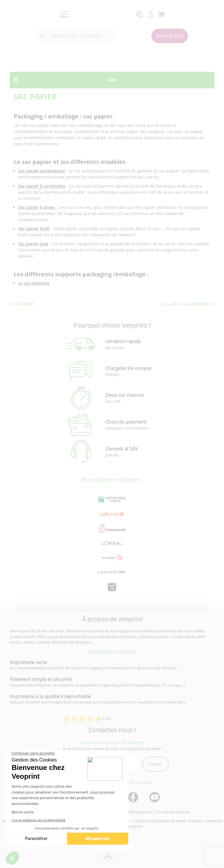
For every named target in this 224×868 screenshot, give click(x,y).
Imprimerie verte (28, 662)
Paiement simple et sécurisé (41, 679)
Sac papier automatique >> (189, 303)
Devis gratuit (170, 36)
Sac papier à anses (36, 207)
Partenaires (133, 826)
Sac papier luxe (33, 244)
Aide (112, 80)
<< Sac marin (22, 303)
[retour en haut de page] (108, 857)
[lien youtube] (155, 798)
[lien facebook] (134, 798)
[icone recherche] (43, 36)
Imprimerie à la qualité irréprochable (50, 696)
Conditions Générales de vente (159, 821)
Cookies (195, 821)
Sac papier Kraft (34, 229)
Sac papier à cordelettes (42, 186)
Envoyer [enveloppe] (156, 764)
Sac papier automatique (42, 171)
